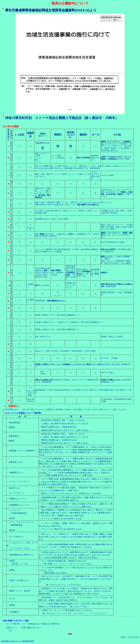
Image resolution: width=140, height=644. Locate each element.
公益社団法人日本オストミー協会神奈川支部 (17, 641)
